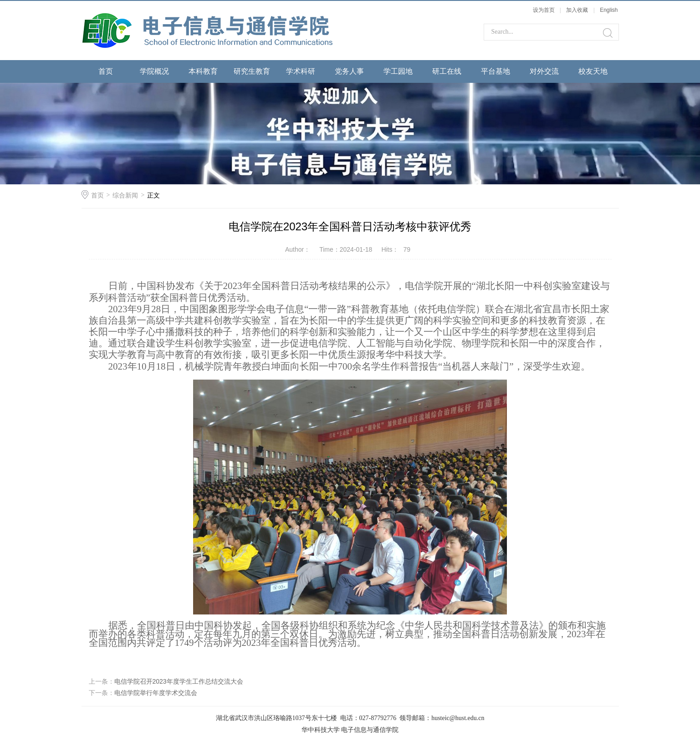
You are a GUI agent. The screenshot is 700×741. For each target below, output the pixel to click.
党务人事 (349, 71)
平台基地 (496, 71)
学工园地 (398, 71)
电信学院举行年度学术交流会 (156, 693)
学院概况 (154, 71)
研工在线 (447, 71)
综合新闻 (125, 195)
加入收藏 (577, 10)
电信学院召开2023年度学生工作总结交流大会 (179, 681)
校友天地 (593, 71)
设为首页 (544, 10)
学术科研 (301, 71)
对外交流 (544, 71)
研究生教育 (252, 71)
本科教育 (203, 71)
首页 (106, 71)
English (609, 10)
